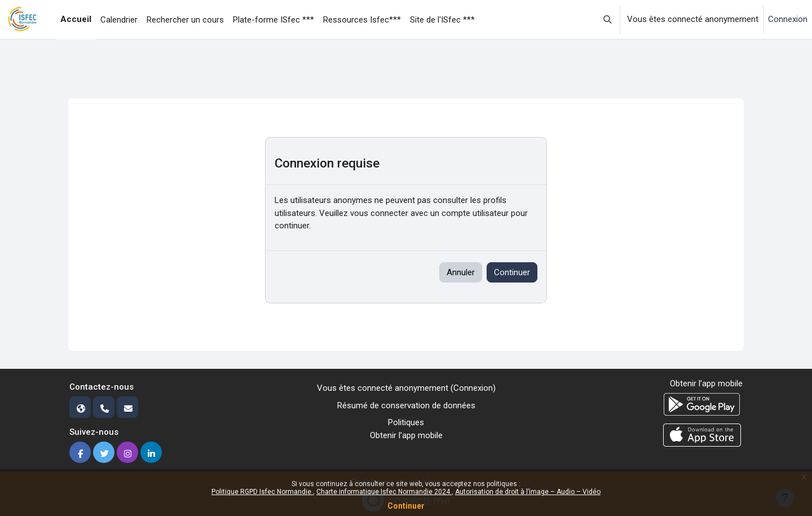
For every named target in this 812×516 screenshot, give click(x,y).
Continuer (406, 506)
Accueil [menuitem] (76, 19)
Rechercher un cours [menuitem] (185, 20)
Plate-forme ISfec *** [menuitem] (273, 20)
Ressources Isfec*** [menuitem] (362, 20)
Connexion (788, 19)
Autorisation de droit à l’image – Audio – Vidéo (528, 492)
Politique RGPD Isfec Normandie (262, 492)
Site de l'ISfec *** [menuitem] (442, 20)
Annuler (461, 272)
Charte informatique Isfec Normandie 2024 (384, 492)
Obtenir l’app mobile (406, 435)
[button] (608, 19)
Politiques (406, 422)
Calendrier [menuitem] (119, 20)
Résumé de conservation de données (406, 405)
